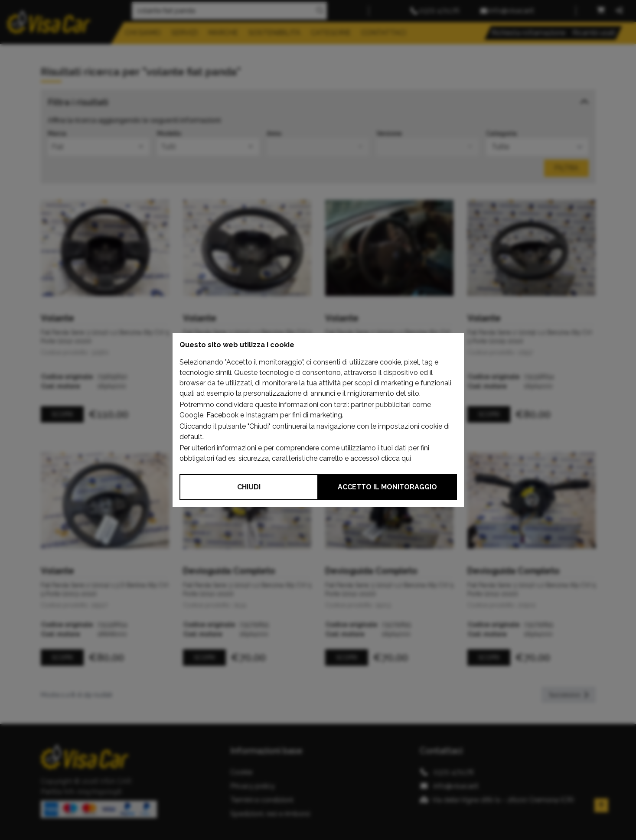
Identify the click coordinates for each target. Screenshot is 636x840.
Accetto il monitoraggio (387, 487)
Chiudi (249, 487)
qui (406, 458)
